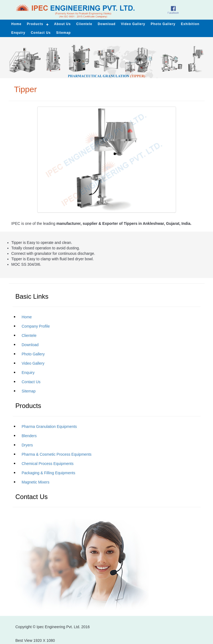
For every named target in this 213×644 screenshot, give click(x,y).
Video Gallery (133, 24)
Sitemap (29, 391)
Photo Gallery (33, 354)
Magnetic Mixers (36, 482)
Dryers (27, 445)
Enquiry (28, 373)
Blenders (29, 436)
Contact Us (31, 382)
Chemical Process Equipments (48, 464)
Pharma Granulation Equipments (49, 427)
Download (30, 345)
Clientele (29, 335)
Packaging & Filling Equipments (49, 473)
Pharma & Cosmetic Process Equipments (57, 454)
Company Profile (36, 326)
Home (27, 317)
